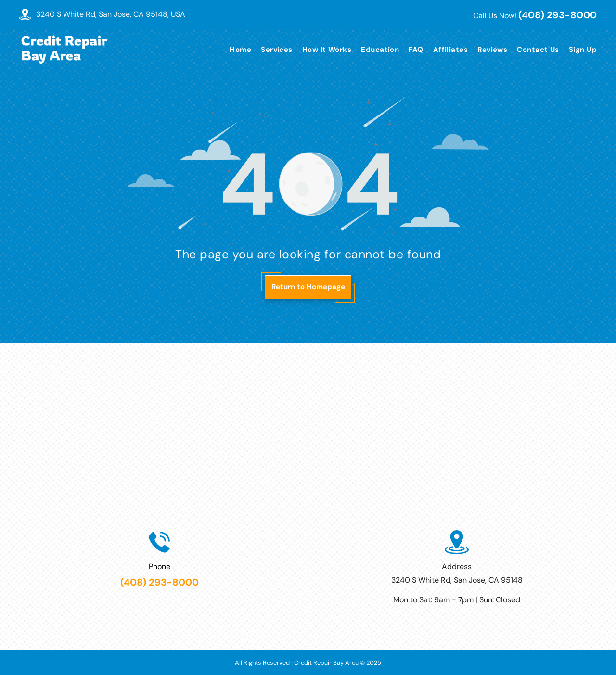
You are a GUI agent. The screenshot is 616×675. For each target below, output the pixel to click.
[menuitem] (236, 50)
